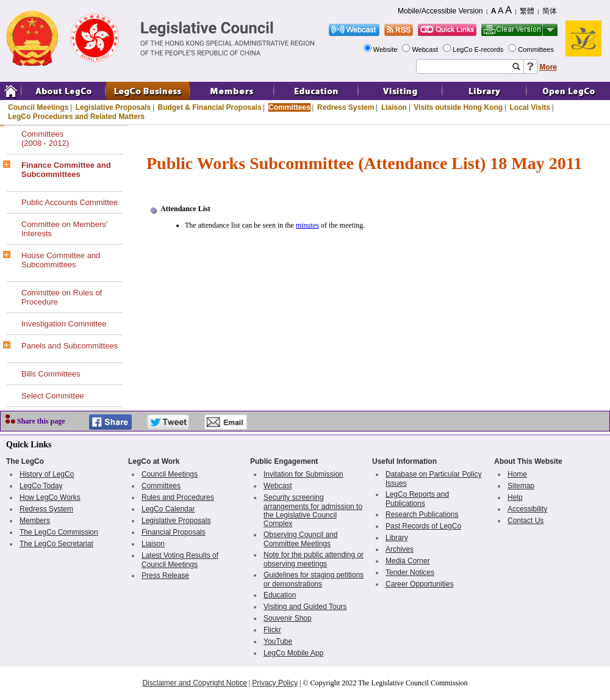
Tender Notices (410, 572)
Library (397, 538)
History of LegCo (47, 474)
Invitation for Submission (303, 474)
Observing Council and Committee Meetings (300, 539)
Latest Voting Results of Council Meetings (180, 560)
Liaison (394, 107)
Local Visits (529, 107)
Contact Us (526, 521)
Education (280, 595)
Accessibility (527, 509)
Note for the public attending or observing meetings (314, 559)
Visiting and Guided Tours (305, 607)
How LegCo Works (50, 497)
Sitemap (521, 486)
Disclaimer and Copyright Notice (194, 683)
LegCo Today (41, 486)
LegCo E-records (479, 49)
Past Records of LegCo (423, 526)
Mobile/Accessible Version (440, 11)
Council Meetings (38, 107)
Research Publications (422, 514)
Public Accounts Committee (70, 202)
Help (515, 497)
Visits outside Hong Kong (458, 107)
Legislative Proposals (113, 107)
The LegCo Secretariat (56, 544)
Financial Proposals (174, 532)
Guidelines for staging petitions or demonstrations (314, 579)
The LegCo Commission (59, 532)
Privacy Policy (275, 683)
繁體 (527, 11)
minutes (307, 225)
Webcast (426, 49)
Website (386, 49)
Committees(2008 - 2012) (45, 139)
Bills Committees (51, 374)
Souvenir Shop (288, 618)
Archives (400, 549)
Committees (537, 49)
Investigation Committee (64, 324)
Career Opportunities (419, 584)
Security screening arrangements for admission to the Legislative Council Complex (313, 511)
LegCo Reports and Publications (417, 499)
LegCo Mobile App (293, 653)
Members (35, 521)
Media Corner (408, 561)
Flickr (272, 630)
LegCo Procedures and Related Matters (76, 117)
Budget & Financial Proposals (210, 107)
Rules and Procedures (178, 497)
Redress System (346, 107)
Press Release (165, 576)
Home (517, 474)
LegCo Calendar (168, 509)
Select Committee (53, 396)
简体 (550, 11)
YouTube (278, 641)
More (548, 67)
